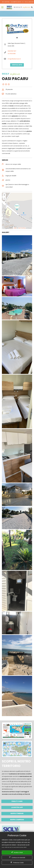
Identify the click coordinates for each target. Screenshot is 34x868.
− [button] (4, 198)
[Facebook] (17, 38)
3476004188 (12, 54)
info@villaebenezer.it (14, 59)
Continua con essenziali (17, 857)
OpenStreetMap (22, 228)
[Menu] (2, 7)
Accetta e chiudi (17, 852)
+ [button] (4, 195)
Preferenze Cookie (17, 862)
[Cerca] (32, 7)
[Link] (9, 7)
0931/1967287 (12, 51)
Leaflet (15, 228)
